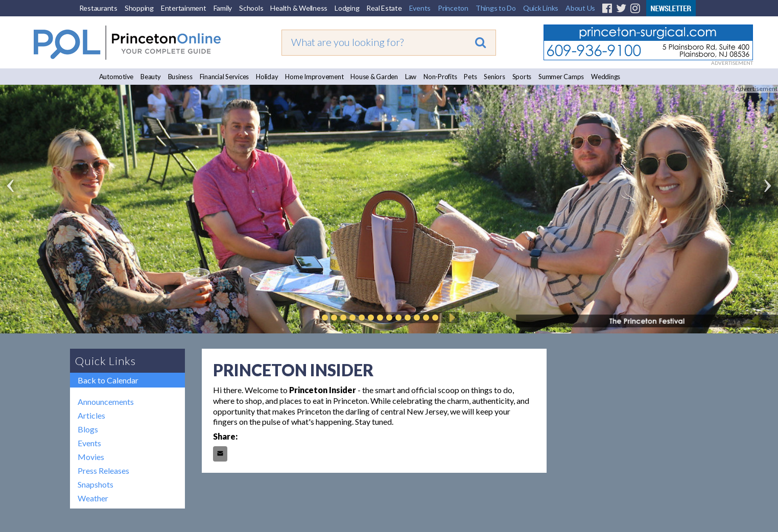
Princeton (453, 8)
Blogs (88, 429)
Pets (470, 77)
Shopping (139, 8)
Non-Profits (440, 77)
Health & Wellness (299, 8)
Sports (522, 77)
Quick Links (541, 8)
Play (451, 318)
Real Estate (384, 8)
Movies (91, 457)
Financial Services (225, 77)
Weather (93, 498)
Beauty (151, 77)
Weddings (606, 77)
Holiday (267, 77)
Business (180, 77)
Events (420, 8)
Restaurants (98, 8)
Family (223, 8)
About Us (580, 8)
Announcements (106, 402)
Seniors (494, 77)
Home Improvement (314, 77)
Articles (91, 415)
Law (411, 77)
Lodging (347, 8)
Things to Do (496, 8)
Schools (251, 8)
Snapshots (96, 484)
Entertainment (184, 8)
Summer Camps (561, 77)
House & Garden (374, 77)
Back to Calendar (108, 380)
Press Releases (103, 470)
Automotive (116, 77)
